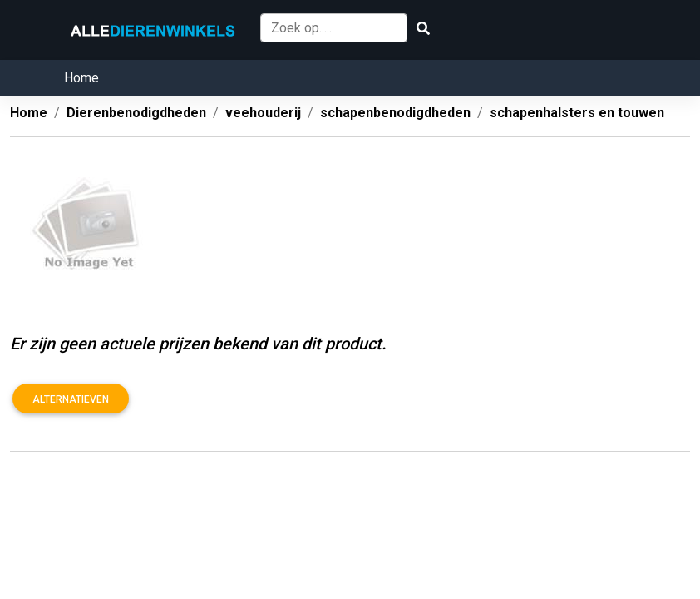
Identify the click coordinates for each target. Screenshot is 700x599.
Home (81, 78)
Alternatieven (71, 399)
